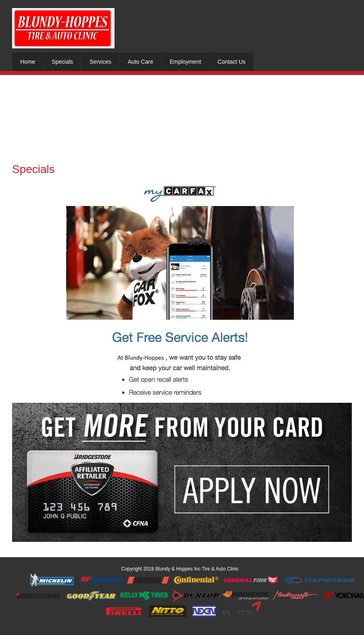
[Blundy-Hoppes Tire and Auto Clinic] (63, 28)
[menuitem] (28, 62)
